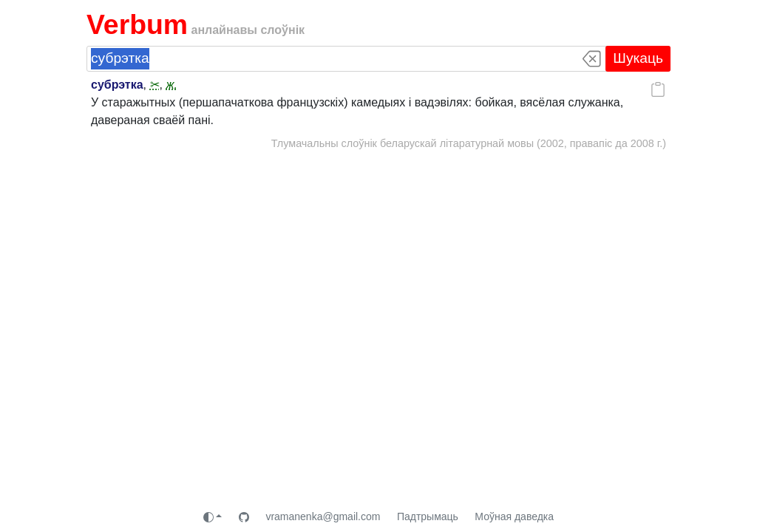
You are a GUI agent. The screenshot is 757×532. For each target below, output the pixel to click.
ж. (171, 85)
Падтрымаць (428, 516)
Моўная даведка (514, 516)
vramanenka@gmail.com (323, 516)
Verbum (137, 24)
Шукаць (638, 58)
